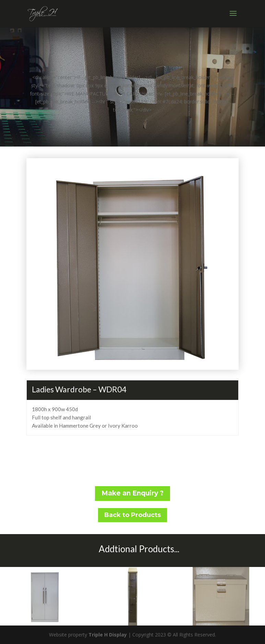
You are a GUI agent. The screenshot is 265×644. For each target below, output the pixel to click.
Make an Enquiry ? (132, 493)
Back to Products (132, 515)
